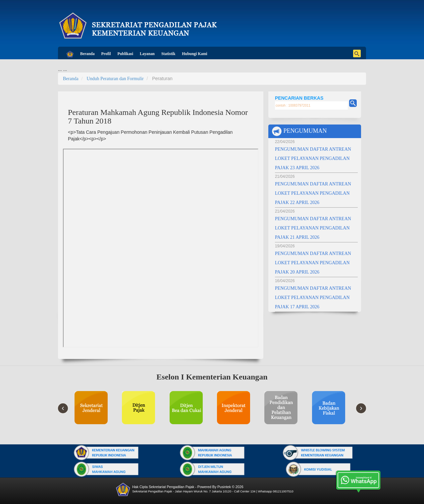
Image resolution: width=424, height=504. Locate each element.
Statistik (168, 54)
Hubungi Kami (194, 54)
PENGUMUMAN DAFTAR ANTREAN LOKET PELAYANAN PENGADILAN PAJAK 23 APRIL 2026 (313, 158)
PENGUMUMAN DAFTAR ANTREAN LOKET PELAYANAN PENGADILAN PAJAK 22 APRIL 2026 (313, 193)
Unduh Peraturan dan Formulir (115, 79)
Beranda (87, 54)
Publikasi (125, 54)
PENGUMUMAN (299, 131)
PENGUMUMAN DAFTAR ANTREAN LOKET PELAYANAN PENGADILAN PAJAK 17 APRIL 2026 (313, 298)
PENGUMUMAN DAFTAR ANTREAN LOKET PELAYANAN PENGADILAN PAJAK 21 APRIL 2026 (313, 228)
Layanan (147, 54)
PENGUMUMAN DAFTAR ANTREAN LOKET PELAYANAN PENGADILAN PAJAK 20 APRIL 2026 (313, 263)
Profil (106, 54)
